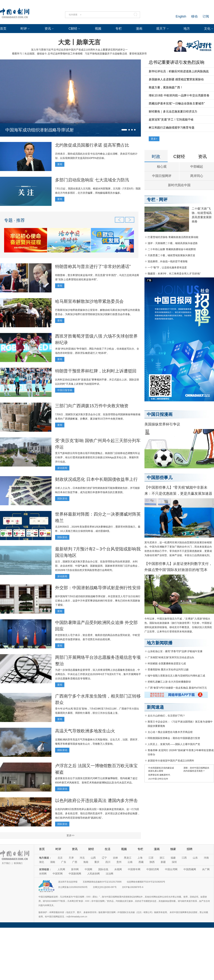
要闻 (60, 164)
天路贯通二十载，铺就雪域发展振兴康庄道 (171, 255)
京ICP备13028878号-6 (133, 887)
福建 (173, 858)
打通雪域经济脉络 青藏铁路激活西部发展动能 (173, 237)
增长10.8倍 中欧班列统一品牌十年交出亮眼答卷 (179, 95)
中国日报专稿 (65, 390)
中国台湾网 (171, 869)
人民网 (61, 869)
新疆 (163, 862)
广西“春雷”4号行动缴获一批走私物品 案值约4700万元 (177, 688)
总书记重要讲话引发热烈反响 (177, 62)
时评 (24, 29)
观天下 (161, 29)
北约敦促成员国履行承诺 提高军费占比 (92, 145)
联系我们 (18, 863)
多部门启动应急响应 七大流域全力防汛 (92, 180)
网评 (163, 200)
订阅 (206, 16)
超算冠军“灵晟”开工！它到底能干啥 (171, 120)
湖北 (42, 862)
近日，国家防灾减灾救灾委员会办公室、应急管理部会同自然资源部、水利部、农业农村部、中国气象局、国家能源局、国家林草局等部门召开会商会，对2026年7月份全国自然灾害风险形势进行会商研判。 (98, 566)
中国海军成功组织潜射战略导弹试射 (40, 130)
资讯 (48, 29)
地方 (187, 29)
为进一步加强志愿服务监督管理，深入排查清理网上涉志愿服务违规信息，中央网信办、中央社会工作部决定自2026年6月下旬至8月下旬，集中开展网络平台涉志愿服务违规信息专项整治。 (98, 674)
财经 (91, 849)
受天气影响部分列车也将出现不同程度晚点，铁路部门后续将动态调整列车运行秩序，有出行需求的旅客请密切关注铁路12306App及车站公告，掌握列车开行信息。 (98, 457)
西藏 (141, 862)
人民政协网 (93, 874)
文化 (207, 29)
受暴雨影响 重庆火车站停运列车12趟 (168, 670)
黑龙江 (128, 858)
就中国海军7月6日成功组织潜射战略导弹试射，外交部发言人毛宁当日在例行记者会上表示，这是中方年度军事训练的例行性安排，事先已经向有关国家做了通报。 (98, 601)
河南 (206, 858)
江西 (184, 858)
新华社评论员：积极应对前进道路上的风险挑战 (179, 71)
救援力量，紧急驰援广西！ (166, 87)
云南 (130, 862)
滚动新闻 (62, 468)
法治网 (109, 874)
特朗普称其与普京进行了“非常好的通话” (93, 266)
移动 (194, 16)
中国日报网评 (162, 176)
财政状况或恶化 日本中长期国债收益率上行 (96, 479)
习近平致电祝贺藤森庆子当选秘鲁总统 (106, 54)
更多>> (70, 835)
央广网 (206, 869)
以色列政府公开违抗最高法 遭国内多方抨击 (96, 800)
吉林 (115, 858)
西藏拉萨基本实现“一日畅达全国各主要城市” (177, 103)
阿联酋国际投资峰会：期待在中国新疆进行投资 (174, 738)
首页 (3, 29)
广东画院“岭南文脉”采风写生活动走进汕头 (171, 657)
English (181, 16)
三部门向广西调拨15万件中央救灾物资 (92, 406)
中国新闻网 (75, 874)
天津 (71, 858)
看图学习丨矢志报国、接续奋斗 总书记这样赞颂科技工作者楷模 (47, 54)
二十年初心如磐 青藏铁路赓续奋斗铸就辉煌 (172, 249)
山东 (195, 858)
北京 (60, 858)
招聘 (190, 849)
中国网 (88, 869)
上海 (140, 858)
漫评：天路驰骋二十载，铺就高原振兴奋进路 (173, 243)
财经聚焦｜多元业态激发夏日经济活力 (173, 111)
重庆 (97, 862)
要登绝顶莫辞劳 (138, 54)
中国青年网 (134, 869)
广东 (64, 862)
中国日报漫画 (160, 414)
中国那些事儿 (160, 478)
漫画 (139, 29)
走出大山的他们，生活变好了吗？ (166, 716)
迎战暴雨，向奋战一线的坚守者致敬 (168, 261)
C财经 (73, 29)
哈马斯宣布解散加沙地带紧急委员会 (89, 301)
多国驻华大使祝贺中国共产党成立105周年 (171, 761)
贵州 (119, 862)
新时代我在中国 (179, 185)
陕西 (152, 862)
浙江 (162, 858)
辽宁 (104, 858)
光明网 (43, 874)
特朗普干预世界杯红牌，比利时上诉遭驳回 (96, 371)
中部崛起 (197, 167)
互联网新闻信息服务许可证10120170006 (102, 882)
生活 (108, 849)
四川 (108, 862)
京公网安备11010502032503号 (73, 887)
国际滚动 (62, 498)
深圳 (174, 862)
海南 (86, 862)
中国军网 (58, 874)
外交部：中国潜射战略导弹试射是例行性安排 (98, 588)
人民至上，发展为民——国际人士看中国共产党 (174, 744)
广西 (75, 862)
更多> (154, 139)
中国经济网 (153, 869)
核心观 (162, 167)
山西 (93, 858)
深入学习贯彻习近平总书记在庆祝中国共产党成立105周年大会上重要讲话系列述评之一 (79, 50)
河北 (82, 858)
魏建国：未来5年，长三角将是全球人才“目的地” (174, 274)
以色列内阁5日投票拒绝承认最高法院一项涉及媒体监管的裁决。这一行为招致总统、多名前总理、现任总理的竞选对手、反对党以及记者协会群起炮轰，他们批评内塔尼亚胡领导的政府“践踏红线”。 (98, 813)
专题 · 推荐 (14, 220)
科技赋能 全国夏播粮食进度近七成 (167, 663)
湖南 (53, 862)
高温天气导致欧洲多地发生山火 (85, 731)
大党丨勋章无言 (79, 42)
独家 (173, 849)
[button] (124, 130)
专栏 (119, 29)
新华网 (75, 869)
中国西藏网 (190, 869)
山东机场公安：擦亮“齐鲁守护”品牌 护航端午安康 (175, 651)
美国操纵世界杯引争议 (162, 424)
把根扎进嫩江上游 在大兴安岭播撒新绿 (169, 682)
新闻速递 (155, 707)
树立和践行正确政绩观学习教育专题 (172, 128)
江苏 (151, 858)
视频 (98, 29)
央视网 (118, 869)
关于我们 (6, 863)
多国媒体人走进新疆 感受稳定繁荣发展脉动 (176, 79)
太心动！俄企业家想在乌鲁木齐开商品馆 (170, 732)
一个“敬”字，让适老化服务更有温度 (167, 267)
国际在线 (103, 869)
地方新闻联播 (160, 643)
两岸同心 (197, 176)
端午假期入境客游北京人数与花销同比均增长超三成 (176, 676)
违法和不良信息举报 (68, 882)
